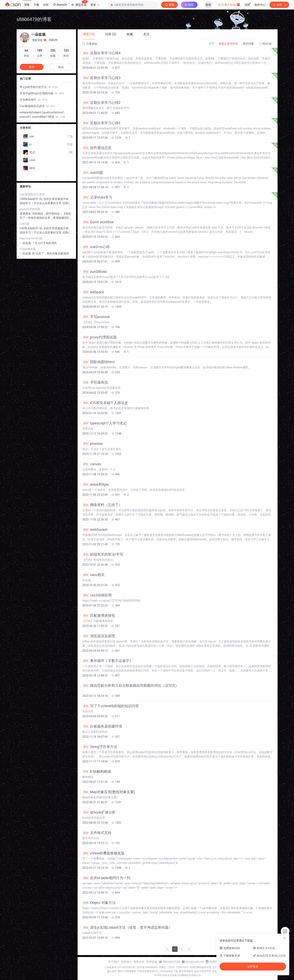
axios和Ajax (96, 484)
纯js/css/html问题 (31, 238)
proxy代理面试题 (99, 337)
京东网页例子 (34, 100)
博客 (27, 5)
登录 (208, 5)
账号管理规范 (186, 971)
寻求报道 (152, 962)
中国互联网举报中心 (148, 971)
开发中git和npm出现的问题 (42, 93)
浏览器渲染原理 (99, 636)
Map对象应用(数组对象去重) (109, 792)
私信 (61, 67)
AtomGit (60, 5)
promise (93, 444)
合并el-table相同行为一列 (106, 878)
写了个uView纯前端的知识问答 (111, 706)
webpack (93, 292)
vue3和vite (95, 272)
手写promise (96, 317)
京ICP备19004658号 (147, 967)
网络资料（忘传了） (102, 505)
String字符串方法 (100, 747)
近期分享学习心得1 (101, 123)
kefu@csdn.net (195, 962)
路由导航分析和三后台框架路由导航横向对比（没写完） (131, 686)
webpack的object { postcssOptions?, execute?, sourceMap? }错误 (42, 115)
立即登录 (253, 967)
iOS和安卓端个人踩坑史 (105, 403)
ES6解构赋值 (97, 772)
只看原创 (90, 44)
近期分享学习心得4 (101, 53)
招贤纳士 (126, 962)
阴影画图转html (98, 362)
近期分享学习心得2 (101, 103)
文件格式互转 (97, 833)
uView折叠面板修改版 (104, 853)
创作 (279, 5)
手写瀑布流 (95, 382)
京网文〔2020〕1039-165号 (174, 967)
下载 (36, 5)
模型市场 (79, 4)
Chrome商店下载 (169, 971)
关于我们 (114, 962)
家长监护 (112, 971)
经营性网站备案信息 (201, 967)
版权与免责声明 (203, 971)
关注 (32, 67)
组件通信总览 (97, 148)
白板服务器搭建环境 (102, 726)
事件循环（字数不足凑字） (108, 661)
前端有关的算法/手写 (103, 554)
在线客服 (215, 962)
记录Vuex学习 (97, 197)
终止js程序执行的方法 (39, 87)
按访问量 (248, 44)
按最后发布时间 (228, 44)
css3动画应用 (97, 595)
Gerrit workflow (98, 222)
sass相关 (93, 575)
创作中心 (260, 5)
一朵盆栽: (26, 243)
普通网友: (26, 214)
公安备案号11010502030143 (120, 967)
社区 (46, 5)
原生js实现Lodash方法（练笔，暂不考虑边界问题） (127, 927)
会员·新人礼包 (229, 4)
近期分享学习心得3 (101, 78)
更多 (95, 5)
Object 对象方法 (99, 903)
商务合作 (139, 962)
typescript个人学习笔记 (105, 423)
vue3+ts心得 (96, 247)
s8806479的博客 (34, 19)
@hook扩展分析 (99, 812)
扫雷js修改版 (28, 249)
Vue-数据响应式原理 (38, 106)
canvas (92, 464)
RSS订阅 (266, 44)
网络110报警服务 (127, 971)
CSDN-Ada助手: (30, 199)
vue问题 (93, 173)
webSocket (95, 530)
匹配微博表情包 (99, 616)
